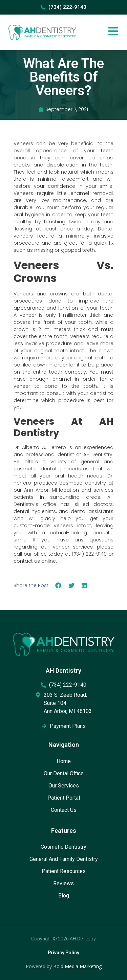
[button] (58, 585)
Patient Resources (64, 871)
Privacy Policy (63, 953)
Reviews (63, 883)
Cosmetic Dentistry (63, 847)
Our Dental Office (64, 773)
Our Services (64, 786)
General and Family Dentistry (64, 859)
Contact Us (64, 810)
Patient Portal (64, 798)
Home (64, 761)
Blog (64, 896)
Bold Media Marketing (77, 966)
